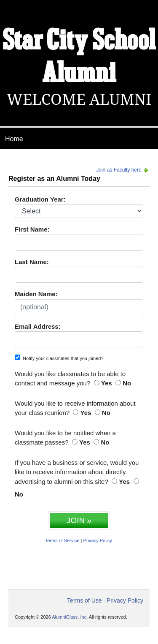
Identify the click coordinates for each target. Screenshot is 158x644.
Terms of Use (84, 600)
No (127, 383)
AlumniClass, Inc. (70, 617)
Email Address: (38, 326)
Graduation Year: (40, 199)
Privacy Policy (98, 540)
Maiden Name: (36, 294)
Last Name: (32, 262)
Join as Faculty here (123, 170)
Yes (107, 383)
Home (14, 139)
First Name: (32, 229)
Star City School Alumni (79, 58)
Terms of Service (62, 540)
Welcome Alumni (79, 100)
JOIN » (79, 520)
